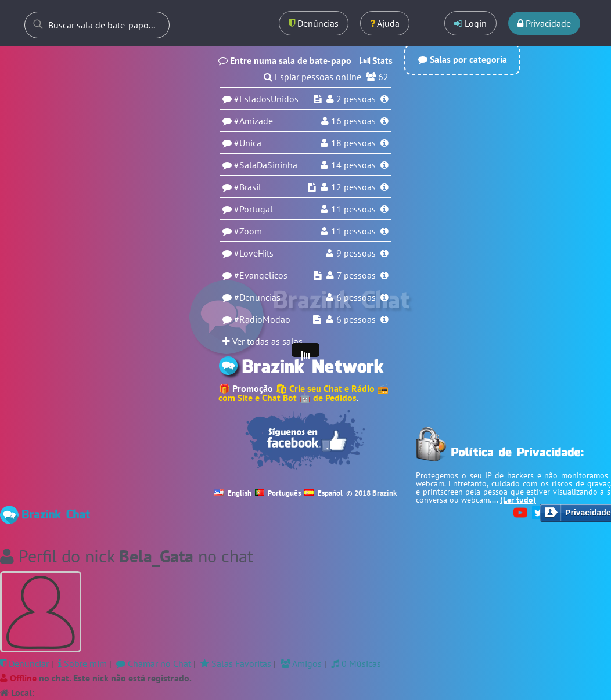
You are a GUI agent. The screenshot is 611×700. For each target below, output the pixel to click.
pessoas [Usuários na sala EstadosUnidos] (356, 99)
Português (278, 493)
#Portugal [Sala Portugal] (254, 209)
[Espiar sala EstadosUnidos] (318, 99)
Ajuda (385, 23)
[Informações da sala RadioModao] (384, 319)
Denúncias (314, 23)
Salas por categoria (463, 59)
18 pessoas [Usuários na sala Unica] (353, 143)
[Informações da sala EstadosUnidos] (384, 99)
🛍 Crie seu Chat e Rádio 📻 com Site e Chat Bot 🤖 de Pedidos (303, 393)
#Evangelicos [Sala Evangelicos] (261, 275)
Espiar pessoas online (318, 77)
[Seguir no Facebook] (305, 440)
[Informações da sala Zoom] (384, 231)
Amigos (301, 663)
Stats (376, 61)
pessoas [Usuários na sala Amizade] (353, 121)
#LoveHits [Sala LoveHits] (254, 253)
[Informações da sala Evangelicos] (384, 275)
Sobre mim (82, 663)
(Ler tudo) (518, 500)
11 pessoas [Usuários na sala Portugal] (353, 209)
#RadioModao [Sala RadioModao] (262, 319)
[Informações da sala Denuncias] (384, 297)
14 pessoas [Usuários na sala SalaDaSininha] (353, 165)
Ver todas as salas (263, 341)
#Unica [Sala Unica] (248, 143)
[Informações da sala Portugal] (384, 209)
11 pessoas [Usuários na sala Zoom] (353, 231)
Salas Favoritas (236, 663)
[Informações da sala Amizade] (384, 121)
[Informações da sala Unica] (384, 143)
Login (470, 23)
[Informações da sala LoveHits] (384, 253)
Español (324, 493)
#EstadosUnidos (266, 99)
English (233, 493)
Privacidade (544, 23)
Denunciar (24, 663)
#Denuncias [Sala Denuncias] (257, 297)
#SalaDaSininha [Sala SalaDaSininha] (266, 165)
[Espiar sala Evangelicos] (318, 275)
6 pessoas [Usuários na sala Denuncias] (356, 297)
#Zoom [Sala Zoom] (248, 231)
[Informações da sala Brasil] (384, 187)
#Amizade (254, 121)
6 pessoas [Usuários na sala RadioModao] (356, 319)
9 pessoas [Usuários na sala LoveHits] (356, 253)
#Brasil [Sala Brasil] (248, 187)
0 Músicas (356, 663)
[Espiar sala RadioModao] (317, 319)
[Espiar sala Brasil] (312, 187)
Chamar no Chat (154, 663)
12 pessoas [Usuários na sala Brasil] (353, 187)
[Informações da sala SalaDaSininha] (384, 165)
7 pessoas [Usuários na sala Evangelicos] (356, 275)
